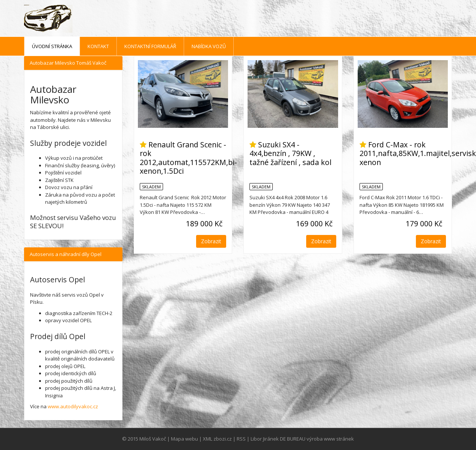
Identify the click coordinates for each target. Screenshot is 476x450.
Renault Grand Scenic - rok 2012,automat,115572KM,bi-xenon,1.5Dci (188, 158)
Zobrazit (211, 241)
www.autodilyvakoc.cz (73, 406)
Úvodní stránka (52, 46)
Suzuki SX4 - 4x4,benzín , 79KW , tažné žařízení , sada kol (290, 153)
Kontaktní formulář (150, 46)
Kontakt (98, 46)
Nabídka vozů (209, 46)
